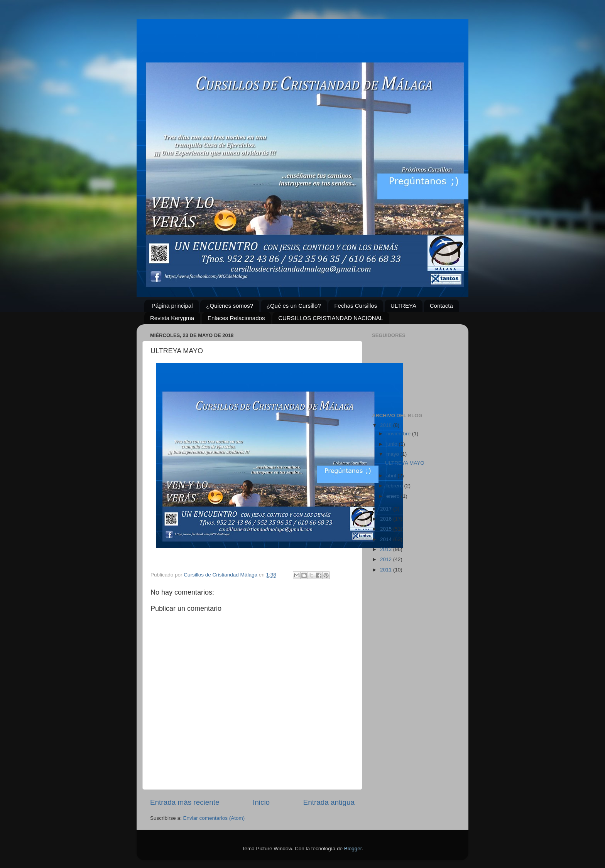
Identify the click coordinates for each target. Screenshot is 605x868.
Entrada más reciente (185, 802)
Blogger (353, 849)
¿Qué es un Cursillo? (294, 306)
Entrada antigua (329, 802)
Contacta (441, 306)
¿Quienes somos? (230, 306)
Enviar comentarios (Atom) (214, 818)
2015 (387, 529)
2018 (387, 425)
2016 (387, 519)
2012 (387, 559)
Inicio (261, 802)
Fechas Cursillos (356, 306)
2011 (387, 570)
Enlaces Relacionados (236, 318)
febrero (395, 486)
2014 (387, 539)
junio (392, 444)
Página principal (172, 306)
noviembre (399, 434)
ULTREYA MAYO (405, 463)
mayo (393, 454)
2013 (387, 549)
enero (394, 496)
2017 (387, 509)
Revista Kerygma (172, 318)
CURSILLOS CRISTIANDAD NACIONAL (331, 318)
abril (392, 476)
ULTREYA (403, 306)
